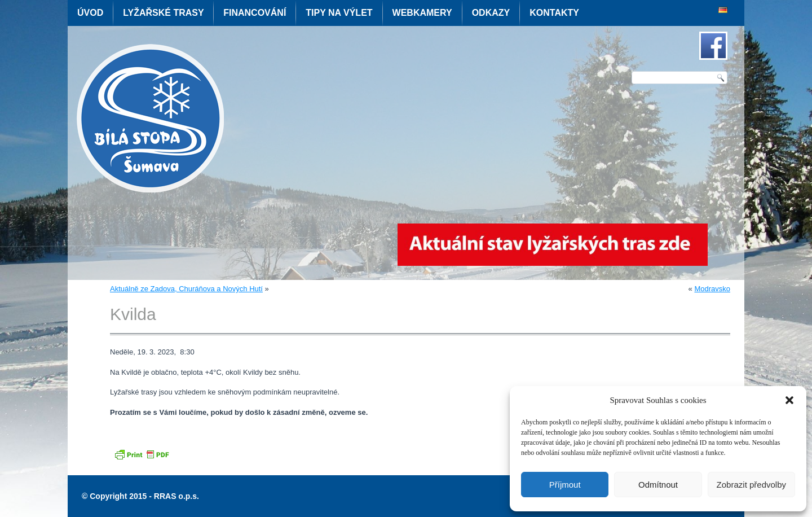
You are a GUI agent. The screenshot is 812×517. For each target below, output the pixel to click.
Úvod (90, 13)
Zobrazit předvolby (751, 485)
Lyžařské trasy (163, 13)
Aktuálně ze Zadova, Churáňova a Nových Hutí (186, 289)
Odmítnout (658, 485)
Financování (255, 13)
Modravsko (712, 289)
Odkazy (491, 13)
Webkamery (422, 13)
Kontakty (554, 13)
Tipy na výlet (339, 13)
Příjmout (565, 485)
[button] (789, 400)
